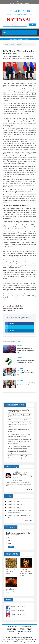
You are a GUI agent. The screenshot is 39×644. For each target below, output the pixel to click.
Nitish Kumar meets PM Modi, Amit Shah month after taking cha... (26, 385)
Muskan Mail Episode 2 (15, 507)
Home (6, 44)
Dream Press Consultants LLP (27, 640)
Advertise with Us (19, 3)
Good (9, 538)
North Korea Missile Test (14, 306)
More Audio (29, 520)
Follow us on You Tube (18, 614)
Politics (12, 44)
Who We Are (13, 627)
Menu (6, 33)
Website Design (21, 642)
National (18, 44)
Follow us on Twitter (17, 611)
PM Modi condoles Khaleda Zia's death (19, 420)
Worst (10, 543)
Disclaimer (11, 629)
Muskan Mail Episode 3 (15, 504)
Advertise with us (26, 631)
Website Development (8, 642)
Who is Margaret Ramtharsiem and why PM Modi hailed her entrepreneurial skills (19, 425)
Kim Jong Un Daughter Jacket (13, 308)
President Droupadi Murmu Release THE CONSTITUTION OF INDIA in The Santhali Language (20, 441)
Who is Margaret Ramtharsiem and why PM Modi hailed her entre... (26, 373)
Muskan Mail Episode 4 (15, 501)
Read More (28, 489)
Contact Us (27, 3)
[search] (15, 25)
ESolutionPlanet (32, 642)
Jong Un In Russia (9, 310)
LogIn (21, 39)
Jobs (19, 633)
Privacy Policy (26, 629)
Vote (11, 547)
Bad (9, 541)
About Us (12, 3)
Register (27, 39)
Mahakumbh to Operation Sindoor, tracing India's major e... (26, 350)
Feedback (10, 631)
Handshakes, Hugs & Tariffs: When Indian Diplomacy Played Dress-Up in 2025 (23, 475)
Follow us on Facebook (18, 606)
